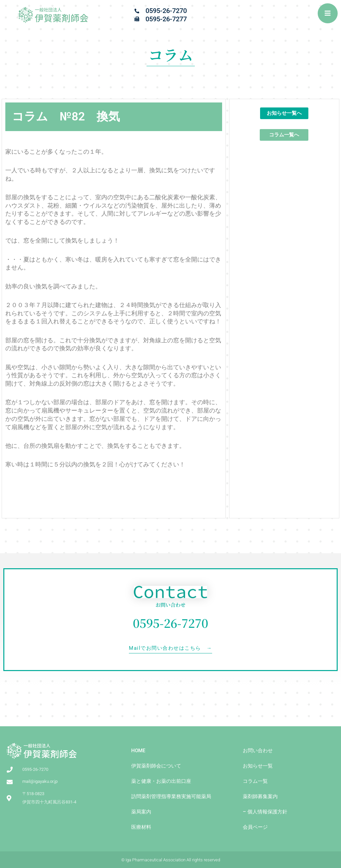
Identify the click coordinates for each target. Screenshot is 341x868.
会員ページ (255, 827)
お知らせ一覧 (258, 766)
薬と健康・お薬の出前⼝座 (161, 781)
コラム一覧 (255, 781)
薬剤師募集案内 (260, 796)
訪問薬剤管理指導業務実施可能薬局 (171, 796)
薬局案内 (141, 812)
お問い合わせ (258, 751)
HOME (138, 751)
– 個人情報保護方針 (265, 812)
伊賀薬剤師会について (156, 766)
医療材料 (141, 827)
